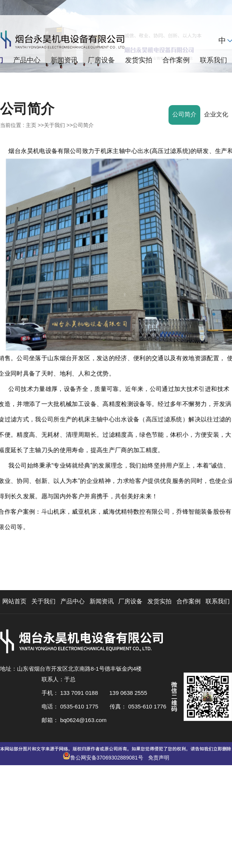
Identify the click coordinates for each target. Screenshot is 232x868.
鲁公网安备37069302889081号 (107, 758)
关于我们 (54, 125)
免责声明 (159, 758)
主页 (31, 125)
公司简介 (83, 125)
